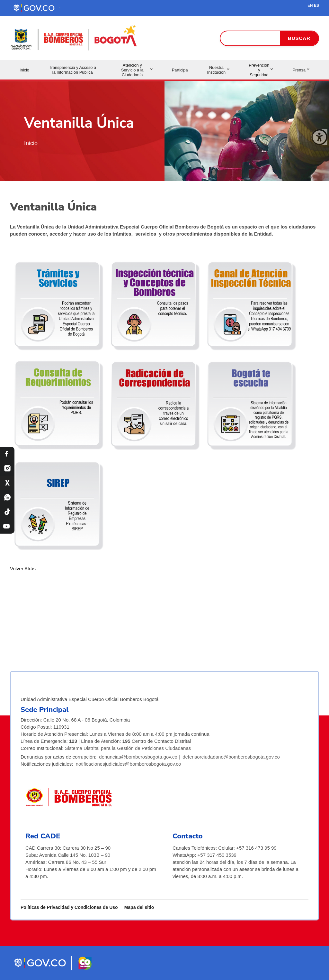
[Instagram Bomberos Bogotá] (7, 468)
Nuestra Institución (218, 70)
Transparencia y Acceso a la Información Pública (72, 70)
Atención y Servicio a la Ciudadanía (137, 70)
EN (310, 5)
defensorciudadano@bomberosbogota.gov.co (231, 757)
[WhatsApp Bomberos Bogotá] (7, 497)
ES (316, 5)
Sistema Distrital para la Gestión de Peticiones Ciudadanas (128, 748)
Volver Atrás (23, 569)
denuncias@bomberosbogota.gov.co (138, 757)
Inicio (24, 70)
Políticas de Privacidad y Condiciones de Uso (69, 907)
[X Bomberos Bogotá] (7, 483)
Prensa (301, 70)
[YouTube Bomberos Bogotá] (7, 526)
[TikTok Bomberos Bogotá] (7, 512)
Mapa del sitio (139, 907)
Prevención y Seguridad (261, 70)
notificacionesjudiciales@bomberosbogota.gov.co (129, 764)
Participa (180, 70)
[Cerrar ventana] (319, 137)
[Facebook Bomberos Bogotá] (7, 454)
